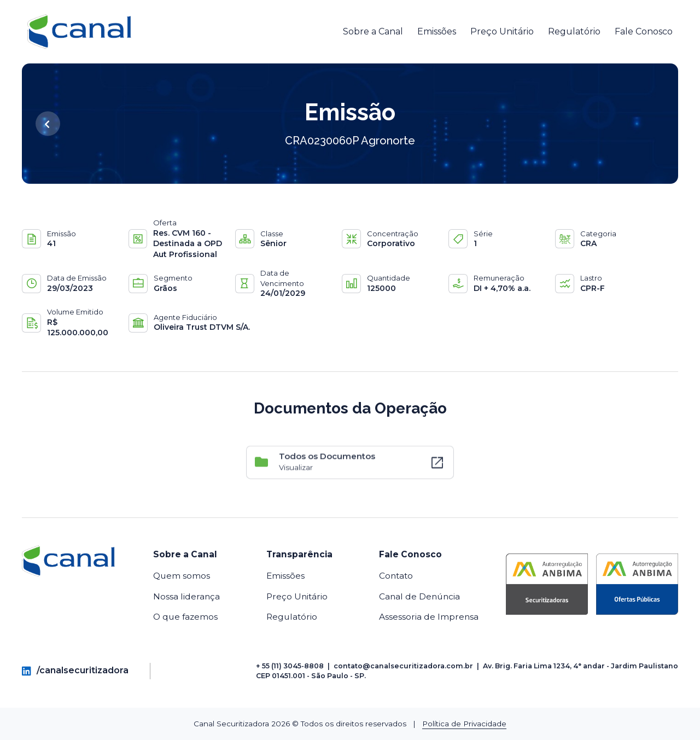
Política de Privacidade (464, 724)
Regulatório (574, 32)
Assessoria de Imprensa (429, 617)
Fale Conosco (644, 32)
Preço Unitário (502, 32)
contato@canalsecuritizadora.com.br (403, 666)
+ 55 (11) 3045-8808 (290, 666)
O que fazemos (185, 617)
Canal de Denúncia (419, 596)
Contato (396, 576)
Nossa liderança (186, 596)
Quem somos (182, 576)
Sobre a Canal (373, 32)
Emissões (437, 32)
